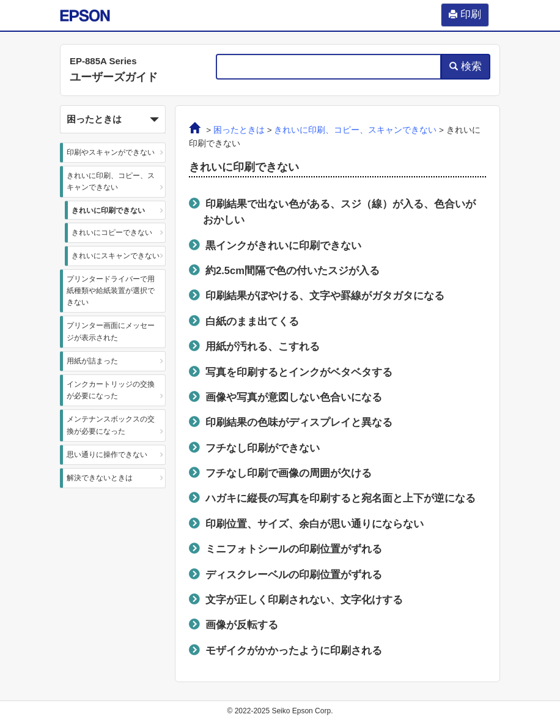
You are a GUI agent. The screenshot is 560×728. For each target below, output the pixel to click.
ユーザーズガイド (114, 77)
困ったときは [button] (113, 120)
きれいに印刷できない (108, 210)
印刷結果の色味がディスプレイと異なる (299, 422)
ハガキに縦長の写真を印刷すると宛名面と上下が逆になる (341, 498)
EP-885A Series (103, 61)
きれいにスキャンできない (116, 256)
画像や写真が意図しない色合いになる (294, 397)
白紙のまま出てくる (252, 321)
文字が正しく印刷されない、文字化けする (304, 600)
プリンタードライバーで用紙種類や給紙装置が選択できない (111, 291)
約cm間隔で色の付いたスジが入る (293, 270)
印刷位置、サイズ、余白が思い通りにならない (315, 524)
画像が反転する (242, 625)
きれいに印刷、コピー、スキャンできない (111, 181)
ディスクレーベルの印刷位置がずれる (294, 574)
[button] (113, 119)
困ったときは (239, 130)
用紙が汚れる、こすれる (263, 346)
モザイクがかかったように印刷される (294, 650)
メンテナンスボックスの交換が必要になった (111, 425)
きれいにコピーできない (112, 232)
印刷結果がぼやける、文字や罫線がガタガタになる (325, 295)
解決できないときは (100, 478)
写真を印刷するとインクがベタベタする (299, 372)
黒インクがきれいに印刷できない (283, 245)
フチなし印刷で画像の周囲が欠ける (289, 473)
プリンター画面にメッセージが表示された (111, 331)
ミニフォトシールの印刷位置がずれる (294, 549)
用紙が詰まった (92, 361)
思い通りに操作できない (107, 455)
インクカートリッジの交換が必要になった (111, 390)
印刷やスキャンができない (111, 152)
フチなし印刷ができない (263, 448)
